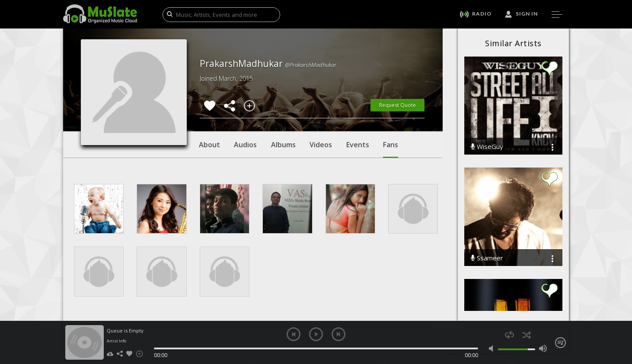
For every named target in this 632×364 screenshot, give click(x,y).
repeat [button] (509, 335)
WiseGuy (487, 147)
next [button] (338, 334)
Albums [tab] (283, 145)
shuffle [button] (526, 335)
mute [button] (493, 348)
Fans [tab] (391, 149)
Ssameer (487, 258)
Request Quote (397, 105)
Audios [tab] (245, 145)
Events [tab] (358, 145)
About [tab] (209, 145)
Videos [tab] (321, 145)
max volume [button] (543, 348)
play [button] (316, 334)
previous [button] (294, 334)
